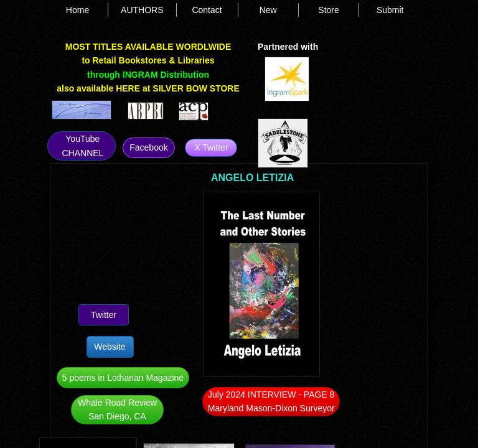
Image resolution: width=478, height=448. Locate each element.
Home (77, 10)
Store (328, 10)
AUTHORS (142, 10)
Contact (207, 10)
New (268, 10)
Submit (390, 10)
